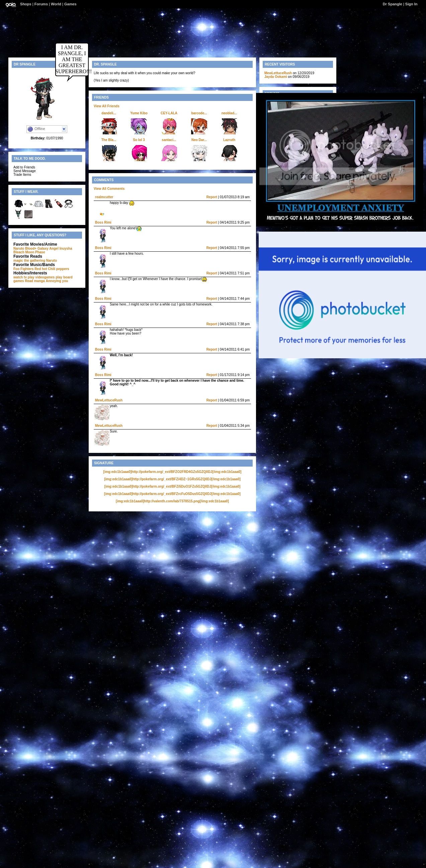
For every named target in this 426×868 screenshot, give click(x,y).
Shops (26, 4)
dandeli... (109, 113)
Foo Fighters (24, 269)
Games (70, 4)
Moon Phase (35, 252)
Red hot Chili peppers (52, 269)
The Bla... (109, 140)
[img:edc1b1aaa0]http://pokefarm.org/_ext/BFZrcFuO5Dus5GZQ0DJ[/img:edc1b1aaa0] (172, 494)
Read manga (35, 281)
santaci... (169, 140)
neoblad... (229, 113)
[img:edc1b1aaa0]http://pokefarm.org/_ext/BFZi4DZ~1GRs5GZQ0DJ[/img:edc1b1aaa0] (172, 479)
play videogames (41, 277)
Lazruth (229, 140)
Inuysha (66, 249)
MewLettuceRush (109, 400)
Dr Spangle (393, 4)
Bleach (19, 252)
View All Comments (109, 189)
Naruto (19, 249)
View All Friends (107, 106)
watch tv (20, 277)
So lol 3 (139, 140)
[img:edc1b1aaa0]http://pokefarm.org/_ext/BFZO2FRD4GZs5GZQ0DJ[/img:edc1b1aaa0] (173, 472)
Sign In (411, 4)
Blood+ (31, 249)
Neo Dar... (199, 140)
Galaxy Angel (48, 249)
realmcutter (104, 197)
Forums (41, 4)
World (56, 4)
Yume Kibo (139, 113)
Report (212, 197)
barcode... (199, 113)
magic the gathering (29, 261)
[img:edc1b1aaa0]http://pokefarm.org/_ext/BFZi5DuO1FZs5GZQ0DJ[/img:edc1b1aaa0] (173, 486)
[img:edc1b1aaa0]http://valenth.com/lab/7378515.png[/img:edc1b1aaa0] (172, 501)
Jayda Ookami (276, 77)
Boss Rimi (103, 222)
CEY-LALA (169, 113)
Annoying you (57, 281)
